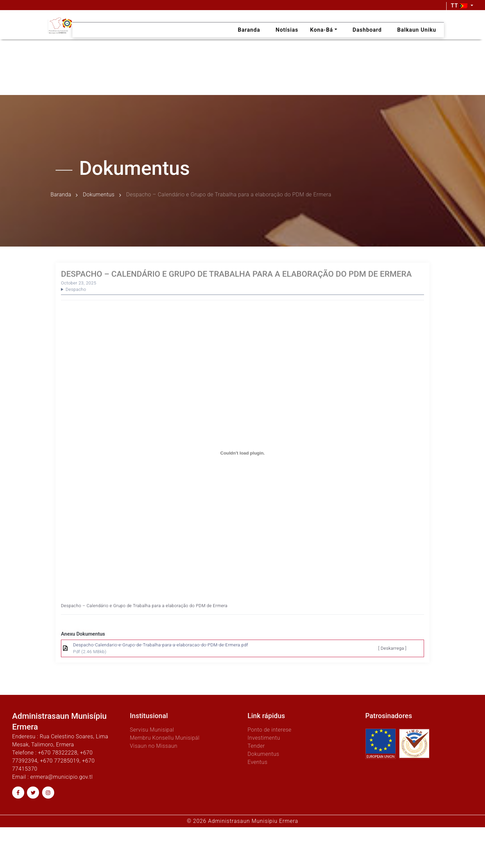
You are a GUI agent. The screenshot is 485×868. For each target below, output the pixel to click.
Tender (256, 746)
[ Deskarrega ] (392, 648)
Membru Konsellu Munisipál (165, 738)
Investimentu (264, 738)
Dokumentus (99, 195)
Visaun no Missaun (154, 746)
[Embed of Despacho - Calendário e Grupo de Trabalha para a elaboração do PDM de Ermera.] (243, 462)
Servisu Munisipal (152, 730)
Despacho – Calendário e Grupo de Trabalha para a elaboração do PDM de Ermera (144, 615)
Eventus (257, 762)
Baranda (61, 195)
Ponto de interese (269, 730)
